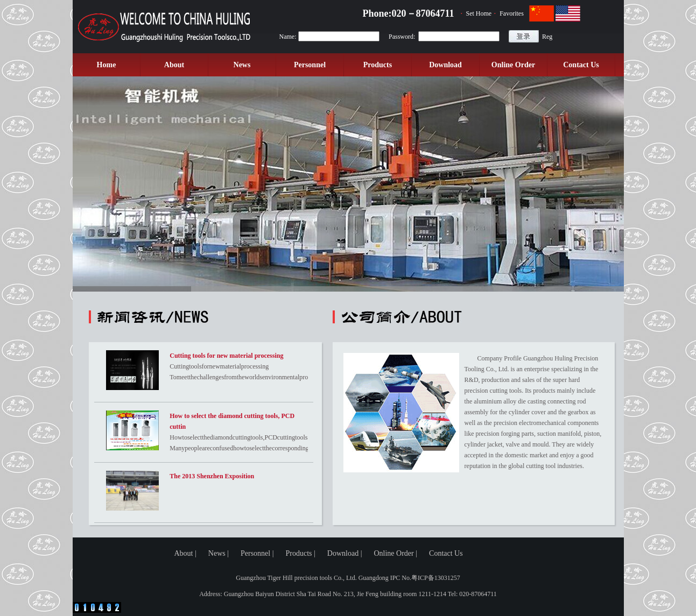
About (174, 65)
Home (107, 65)
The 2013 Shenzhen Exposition (212, 476)
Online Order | (395, 553)
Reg (547, 37)
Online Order (513, 65)
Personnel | (257, 553)
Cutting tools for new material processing (226, 356)
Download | (345, 553)
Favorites (512, 13)
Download (445, 65)
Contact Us (581, 65)
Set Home (479, 13)
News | (219, 553)
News (242, 65)
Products (378, 65)
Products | (301, 553)
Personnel (310, 65)
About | (185, 553)
